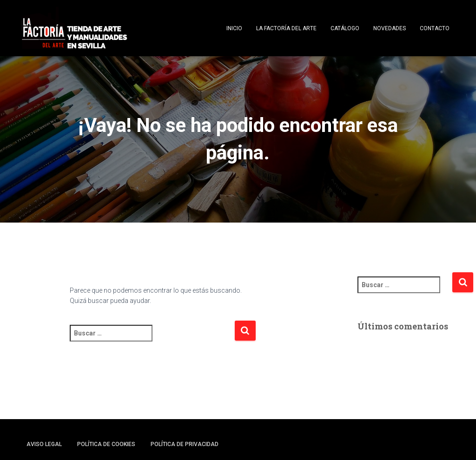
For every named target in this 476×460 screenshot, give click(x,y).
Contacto (435, 28)
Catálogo (345, 28)
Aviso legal (44, 444)
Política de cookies (106, 444)
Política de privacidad (185, 444)
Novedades (390, 28)
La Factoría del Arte (286, 28)
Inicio (234, 28)
